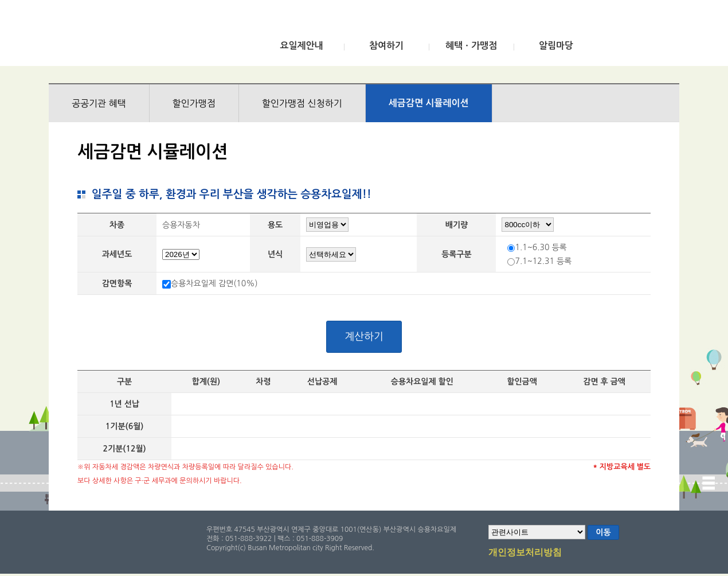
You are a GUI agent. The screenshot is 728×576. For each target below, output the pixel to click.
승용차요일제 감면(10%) (214, 283)
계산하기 (364, 337)
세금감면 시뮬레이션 (429, 103)
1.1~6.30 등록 (541, 247)
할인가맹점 (194, 103)
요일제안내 (301, 46)
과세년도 (117, 254)
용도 (275, 225)
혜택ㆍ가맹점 (471, 46)
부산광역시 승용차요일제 (134, 36)
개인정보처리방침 (525, 553)
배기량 (457, 225)
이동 (603, 532)
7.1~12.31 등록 (543, 261)
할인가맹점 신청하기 (302, 103)
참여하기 (386, 46)
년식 (275, 254)
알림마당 (556, 46)
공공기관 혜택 (99, 103)
